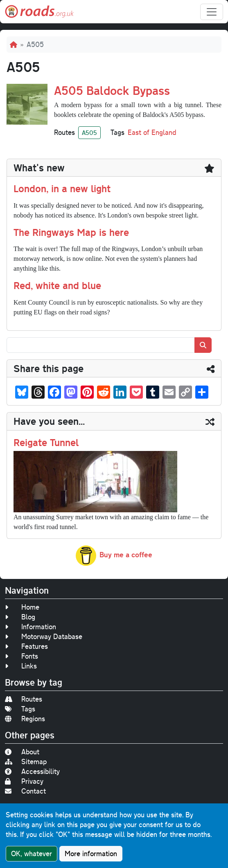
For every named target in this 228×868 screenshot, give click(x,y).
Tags (20, 709)
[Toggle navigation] (212, 12)
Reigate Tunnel (46, 442)
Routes (24, 699)
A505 (89, 132)
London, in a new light (62, 188)
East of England (152, 132)
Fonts (21, 656)
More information (91, 854)
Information (30, 627)
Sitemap (26, 761)
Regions (25, 719)
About (22, 752)
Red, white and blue (57, 285)
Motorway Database (44, 636)
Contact (25, 791)
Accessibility (32, 771)
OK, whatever (32, 854)
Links (21, 666)
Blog (20, 617)
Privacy (24, 781)
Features (26, 646)
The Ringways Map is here (71, 232)
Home (22, 607)
